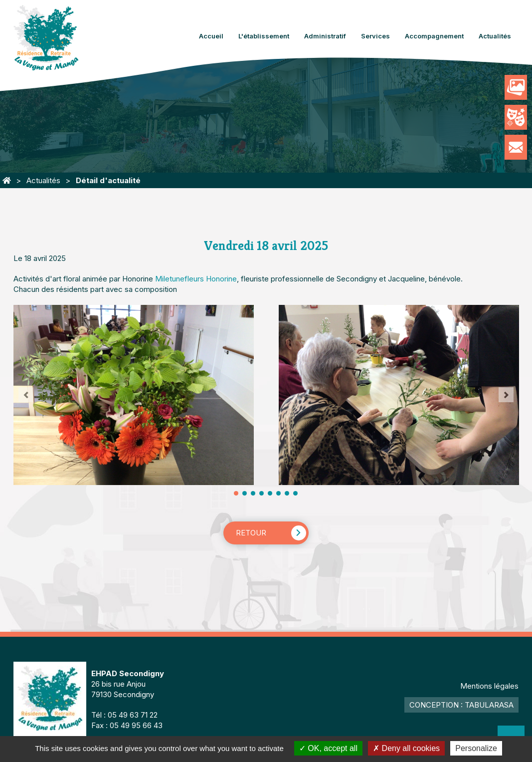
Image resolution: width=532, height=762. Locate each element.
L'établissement (264, 36)
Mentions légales (489, 686)
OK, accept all (328, 748)
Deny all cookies (406, 748)
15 (295, 493)
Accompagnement (434, 36)
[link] (196, 279)
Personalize (476, 748)
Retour (251, 533)
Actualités (495, 36)
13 (287, 493)
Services (375, 36)
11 (278, 493)
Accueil (211, 36)
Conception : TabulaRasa (461, 705)
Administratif (325, 36)
